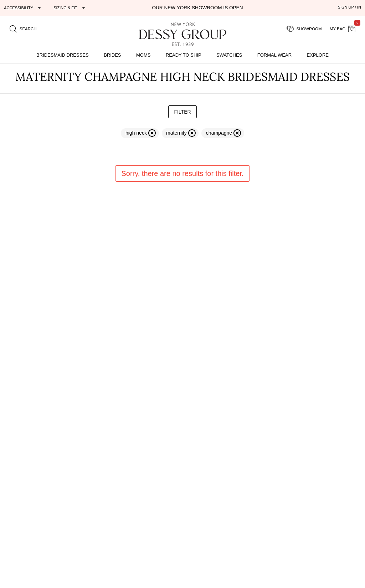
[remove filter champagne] (223, 133)
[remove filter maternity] (180, 133)
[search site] (23, 29)
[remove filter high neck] (140, 133)
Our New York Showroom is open (197, 8)
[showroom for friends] (304, 29)
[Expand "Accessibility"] (23, 8)
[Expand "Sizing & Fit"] (70, 8)
